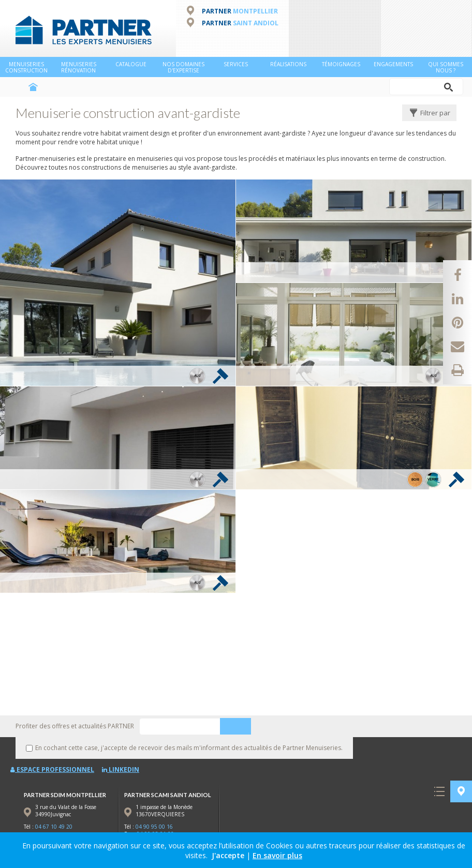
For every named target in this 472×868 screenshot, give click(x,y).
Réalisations (288, 64)
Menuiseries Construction (26, 67)
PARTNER (240, 11)
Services (236, 64)
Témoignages (341, 64)
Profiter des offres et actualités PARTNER (75, 726)
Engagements (393, 64)
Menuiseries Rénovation (79, 67)
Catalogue (131, 64)
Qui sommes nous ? (446, 67)
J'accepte (228, 855)
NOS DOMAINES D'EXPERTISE (183, 67)
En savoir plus (277, 855)
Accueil (33, 87)
